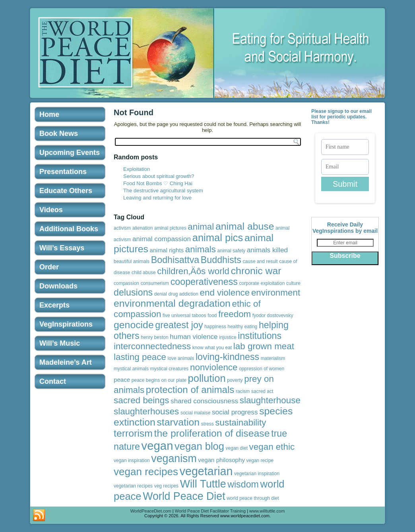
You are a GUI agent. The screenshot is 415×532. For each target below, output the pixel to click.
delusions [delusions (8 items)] (133, 292)
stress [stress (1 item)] (207, 424)
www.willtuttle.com (267, 511)
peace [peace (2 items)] (122, 380)
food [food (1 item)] (212, 315)
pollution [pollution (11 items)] (207, 378)
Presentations (63, 172)
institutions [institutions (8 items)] (260, 336)
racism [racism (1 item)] (243, 391)
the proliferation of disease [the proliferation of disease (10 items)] (212, 433)
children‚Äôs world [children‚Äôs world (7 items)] (193, 271)
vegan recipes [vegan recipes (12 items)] (146, 472)
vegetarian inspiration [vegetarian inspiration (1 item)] (257, 474)
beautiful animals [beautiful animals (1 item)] (132, 261)
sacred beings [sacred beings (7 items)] (141, 400)
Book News (59, 133)
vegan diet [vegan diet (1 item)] (237, 448)
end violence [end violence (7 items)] (225, 293)
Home (49, 114)
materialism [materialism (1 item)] (273, 358)
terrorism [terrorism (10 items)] (133, 433)
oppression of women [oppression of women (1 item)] (262, 369)
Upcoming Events (70, 153)
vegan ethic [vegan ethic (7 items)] (272, 447)
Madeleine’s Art (66, 362)
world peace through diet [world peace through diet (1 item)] (253, 498)
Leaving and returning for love (157, 198)
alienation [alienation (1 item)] (143, 228)
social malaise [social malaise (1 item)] (195, 413)
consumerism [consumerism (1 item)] (155, 283)
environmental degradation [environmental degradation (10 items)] (172, 303)
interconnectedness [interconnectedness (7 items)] (152, 346)
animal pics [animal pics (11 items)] (218, 238)
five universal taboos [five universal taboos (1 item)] (184, 315)
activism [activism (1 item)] (122, 228)
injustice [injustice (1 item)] (228, 337)
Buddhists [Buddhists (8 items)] (221, 260)
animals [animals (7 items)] (201, 249)
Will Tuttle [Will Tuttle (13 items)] (203, 484)
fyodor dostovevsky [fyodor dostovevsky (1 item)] (273, 315)
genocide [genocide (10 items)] (134, 325)
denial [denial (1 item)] (161, 294)
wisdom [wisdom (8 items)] (243, 484)
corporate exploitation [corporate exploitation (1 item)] (262, 283)
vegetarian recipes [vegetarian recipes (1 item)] (133, 486)
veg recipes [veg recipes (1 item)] (166, 486)
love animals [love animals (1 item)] (181, 358)
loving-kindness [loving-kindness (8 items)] (227, 357)
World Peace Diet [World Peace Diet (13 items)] (184, 496)
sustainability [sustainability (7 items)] (240, 423)
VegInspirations (66, 324)
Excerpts (54, 305)
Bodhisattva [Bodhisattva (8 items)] (175, 260)
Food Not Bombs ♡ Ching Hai (158, 183)
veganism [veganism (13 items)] (174, 458)
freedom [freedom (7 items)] (235, 314)
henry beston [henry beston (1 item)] (154, 337)
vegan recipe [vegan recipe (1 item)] (260, 460)
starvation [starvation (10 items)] (178, 422)
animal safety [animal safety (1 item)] (232, 251)
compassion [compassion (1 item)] (126, 283)
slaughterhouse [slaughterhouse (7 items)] (270, 400)
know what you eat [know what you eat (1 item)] (212, 348)
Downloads (58, 286)
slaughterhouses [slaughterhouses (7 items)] (146, 411)
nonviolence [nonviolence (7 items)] (214, 367)
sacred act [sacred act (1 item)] (262, 391)
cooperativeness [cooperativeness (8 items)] (204, 282)
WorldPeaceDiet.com (151, 511)
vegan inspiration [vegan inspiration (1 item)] (132, 460)
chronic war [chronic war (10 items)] (256, 271)
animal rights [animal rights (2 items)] (167, 250)
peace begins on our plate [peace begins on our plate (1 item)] (159, 380)
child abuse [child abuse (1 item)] (144, 273)
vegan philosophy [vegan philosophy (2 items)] (221, 460)
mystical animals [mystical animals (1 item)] (131, 369)
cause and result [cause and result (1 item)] (260, 261)
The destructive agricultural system (163, 191)
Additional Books (69, 229)
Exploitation (137, 169)
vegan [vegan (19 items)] (157, 446)
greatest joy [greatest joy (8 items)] (179, 325)
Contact (53, 381)
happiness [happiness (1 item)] (215, 327)
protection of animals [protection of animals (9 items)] (190, 390)
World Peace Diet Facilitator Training (210, 511)
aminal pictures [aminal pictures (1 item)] (170, 228)
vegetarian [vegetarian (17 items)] (206, 471)
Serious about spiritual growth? (159, 176)
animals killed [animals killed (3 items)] (267, 250)
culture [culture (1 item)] (293, 283)
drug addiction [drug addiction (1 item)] (183, 294)
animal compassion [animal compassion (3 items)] (162, 239)
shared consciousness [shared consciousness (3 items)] (204, 401)
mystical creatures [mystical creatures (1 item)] (170, 369)
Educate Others (66, 191)
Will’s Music (60, 343)
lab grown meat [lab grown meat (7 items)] (264, 346)
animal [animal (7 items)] (201, 227)
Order (49, 267)
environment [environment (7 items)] (276, 293)
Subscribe (345, 256)
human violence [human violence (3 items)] (194, 337)
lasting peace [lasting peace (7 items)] (140, 357)
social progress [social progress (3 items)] (235, 412)
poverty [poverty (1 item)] (235, 380)
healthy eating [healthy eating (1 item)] (243, 327)
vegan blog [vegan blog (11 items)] (199, 446)
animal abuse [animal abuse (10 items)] (245, 226)
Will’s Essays (62, 248)
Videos (51, 210)
